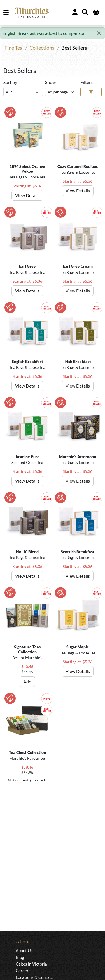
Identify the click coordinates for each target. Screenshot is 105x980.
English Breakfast (27, 361)
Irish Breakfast (78, 361)
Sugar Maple (78, 647)
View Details (27, 195)
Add (27, 682)
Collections (42, 48)
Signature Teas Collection (27, 649)
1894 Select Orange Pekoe (27, 169)
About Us (24, 950)
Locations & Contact (34, 977)
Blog (20, 957)
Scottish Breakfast (78, 552)
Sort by (10, 82)
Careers (23, 971)
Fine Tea (13, 48)
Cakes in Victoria (31, 964)
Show (50, 82)
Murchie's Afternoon (78, 457)
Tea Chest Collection (27, 752)
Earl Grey (27, 266)
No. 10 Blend (27, 552)
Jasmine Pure (27, 457)
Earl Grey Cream (78, 266)
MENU (7, 13)
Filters (87, 82)
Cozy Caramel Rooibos (78, 166)
